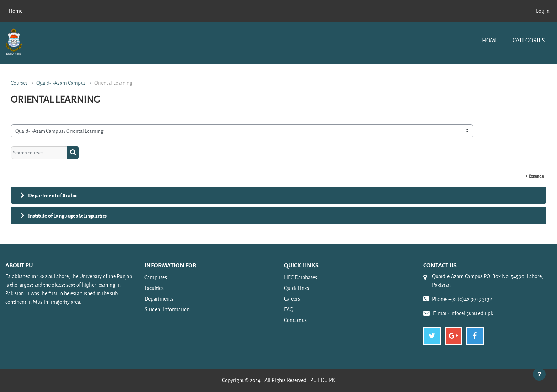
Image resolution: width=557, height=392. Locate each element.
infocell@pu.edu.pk (472, 313)
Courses (19, 83)
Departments (159, 299)
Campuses (156, 277)
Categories (529, 40)
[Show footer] (539, 374)
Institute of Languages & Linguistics (67, 216)
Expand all (538, 176)
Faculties (154, 288)
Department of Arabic (53, 195)
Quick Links (296, 288)
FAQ (289, 309)
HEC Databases (301, 277)
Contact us (295, 320)
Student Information (167, 309)
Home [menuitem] (15, 11)
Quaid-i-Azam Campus (61, 83)
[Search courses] (39, 153)
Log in (543, 11)
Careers (292, 299)
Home (490, 40)
